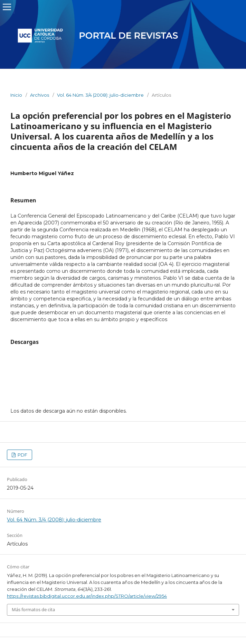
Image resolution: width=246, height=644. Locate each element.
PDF (22, 455)
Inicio (16, 95)
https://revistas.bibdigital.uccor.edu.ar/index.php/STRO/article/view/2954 (87, 596)
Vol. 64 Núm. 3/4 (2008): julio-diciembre (100, 95)
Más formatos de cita (33, 609)
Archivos (40, 95)
